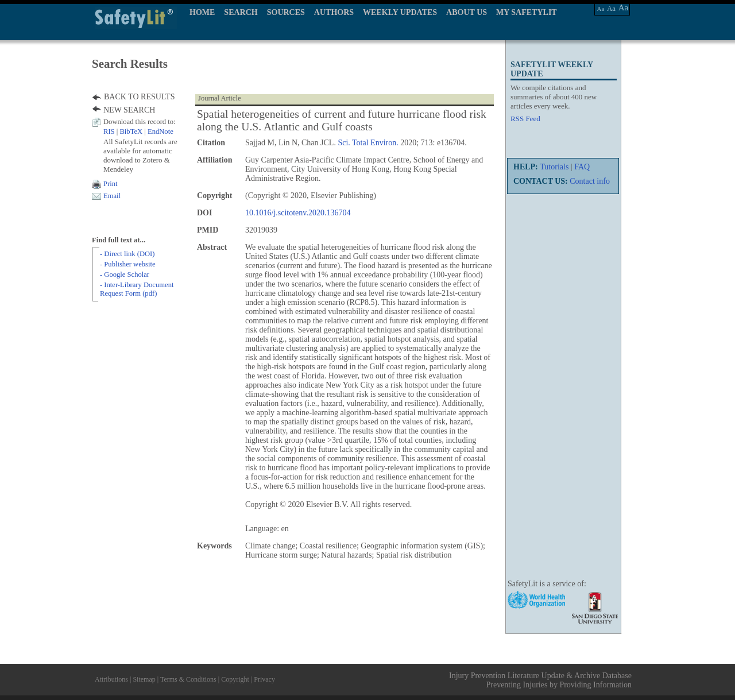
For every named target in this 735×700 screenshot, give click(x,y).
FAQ (582, 167)
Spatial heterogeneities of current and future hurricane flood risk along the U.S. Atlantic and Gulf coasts (342, 120)
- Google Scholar (125, 274)
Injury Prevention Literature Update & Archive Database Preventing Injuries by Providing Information (540, 680)
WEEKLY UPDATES (400, 12)
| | (138, 132)
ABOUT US (467, 12)
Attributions (111, 679)
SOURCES (286, 12)
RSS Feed (525, 119)
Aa (601, 9)
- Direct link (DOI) (127, 254)
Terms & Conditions (188, 679)
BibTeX (131, 132)
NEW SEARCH (129, 110)
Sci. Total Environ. (368, 143)
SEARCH (241, 12)
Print (111, 184)
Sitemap (144, 679)
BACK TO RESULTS (139, 97)
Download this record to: (140, 122)
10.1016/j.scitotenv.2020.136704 (298, 213)
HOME (202, 12)
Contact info (590, 181)
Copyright (235, 679)
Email (112, 196)
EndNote (160, 132)
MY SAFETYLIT (527, 12)
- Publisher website (128, 264)
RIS (109, 132)
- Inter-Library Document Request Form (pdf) (137, 289)
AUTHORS (334, 12)
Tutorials (554, 167)
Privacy (264, 679)
